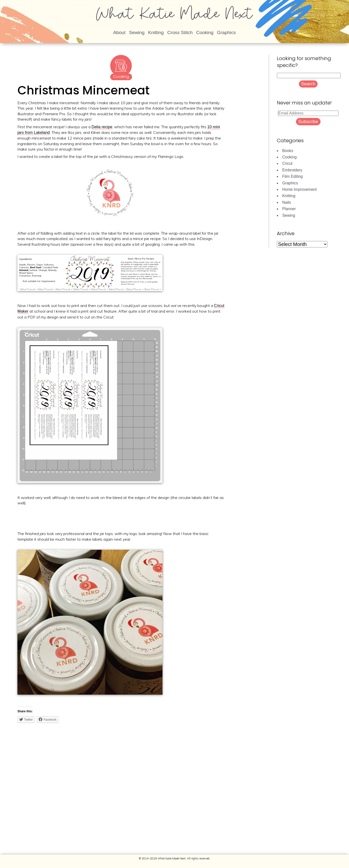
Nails (287, 202)
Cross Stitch (180, 32)
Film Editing (293, 176)
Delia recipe (102, 127)
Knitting (156, 32)
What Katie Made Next (174, 16)
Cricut (287, 163)
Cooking (205, 32)
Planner (289, 209)
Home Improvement (300, 189)
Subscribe (308, 121)
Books (288, 151)
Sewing (137, 32)
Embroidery (292, 170)
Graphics (226, 32)
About (119, 32)
